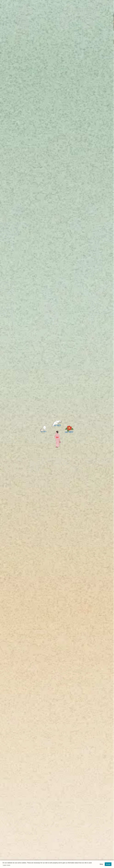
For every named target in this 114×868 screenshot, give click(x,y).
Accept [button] (108, 864)
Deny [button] (101, 864)
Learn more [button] (7, 865)
